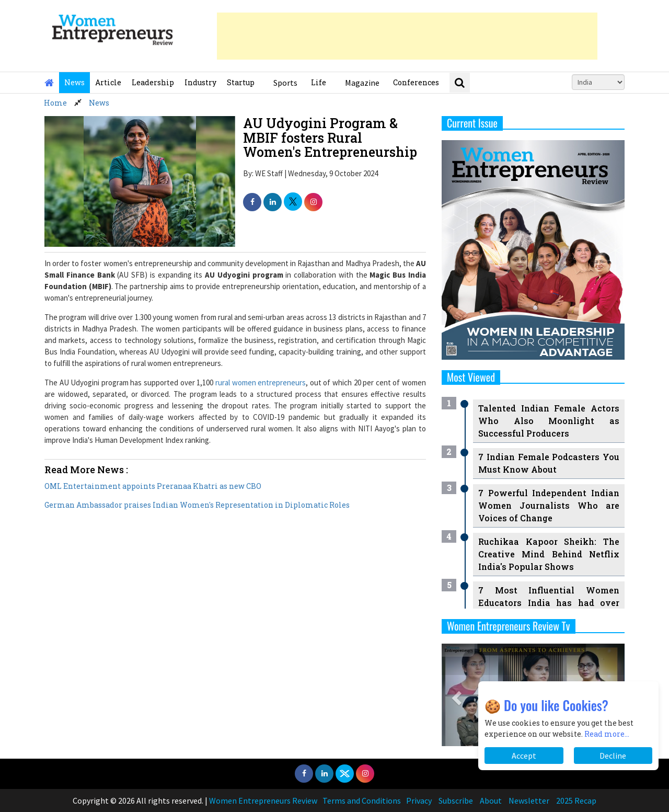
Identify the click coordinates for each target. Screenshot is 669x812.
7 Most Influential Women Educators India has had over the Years (549, 603)
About (491, 800)
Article (108, 82)
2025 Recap (576, 800)
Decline (613, 756)
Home (55, 103)
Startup (241, 82)
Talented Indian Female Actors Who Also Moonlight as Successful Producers (549, 421)
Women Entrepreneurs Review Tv (509, 626)
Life (319, 82)
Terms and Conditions (362, 800)
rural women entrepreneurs (261, 382)
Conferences (416, 82)
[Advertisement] (407, 36)
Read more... (607, 734)
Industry (200, 82)
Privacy (419, 800)
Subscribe (456, 800)
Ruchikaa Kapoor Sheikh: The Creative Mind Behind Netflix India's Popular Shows (549, 554)
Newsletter (529, 800)
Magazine (362, 83)
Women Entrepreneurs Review (263, 800)
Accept (524, 756)
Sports (285, 83)
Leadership (153, 82)
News (74, 82)
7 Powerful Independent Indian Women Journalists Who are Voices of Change (549, 505)
